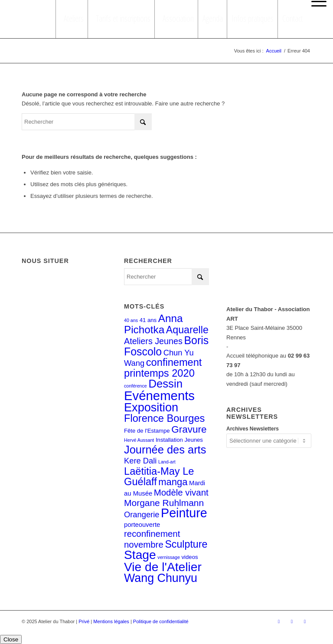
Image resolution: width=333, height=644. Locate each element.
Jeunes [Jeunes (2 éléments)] (193, 440)
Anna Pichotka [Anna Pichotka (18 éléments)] (153, 324)
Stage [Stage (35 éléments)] (140, 555)
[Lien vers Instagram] (292, 621)
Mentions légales (111, 621)
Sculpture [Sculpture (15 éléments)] (186, 544)
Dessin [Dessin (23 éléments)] (165, 384)
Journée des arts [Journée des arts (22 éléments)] (165, 450)
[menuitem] (317, 2)
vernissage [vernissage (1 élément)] (169, 557)
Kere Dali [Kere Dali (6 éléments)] (140, 461)
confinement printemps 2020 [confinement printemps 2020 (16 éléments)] (163, 368)
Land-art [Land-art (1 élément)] (167, 462)
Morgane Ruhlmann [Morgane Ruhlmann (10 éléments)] (164, 503)
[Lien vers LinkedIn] (305, 621)
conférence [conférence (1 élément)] (135, 386)
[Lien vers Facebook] (279, 621)
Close (11, 639)
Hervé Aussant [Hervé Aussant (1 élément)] (139, 440)
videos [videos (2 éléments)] (190, 557)
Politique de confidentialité (161, 621)
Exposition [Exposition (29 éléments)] (151, 407)
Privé (84, 621)
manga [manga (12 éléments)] (173, 482)
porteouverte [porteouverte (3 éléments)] (142, 525)
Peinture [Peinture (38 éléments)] (184, 513)
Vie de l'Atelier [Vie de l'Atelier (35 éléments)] (163, 567)
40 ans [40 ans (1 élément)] (131, 320)
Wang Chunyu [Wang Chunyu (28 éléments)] (161, 578)
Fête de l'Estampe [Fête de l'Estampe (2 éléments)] (147, 431)
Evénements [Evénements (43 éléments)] (159, 396)
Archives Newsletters (253, 429)
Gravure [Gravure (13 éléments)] (189, 429)
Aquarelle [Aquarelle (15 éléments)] (187, 330)
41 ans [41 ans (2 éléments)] (148, 320)
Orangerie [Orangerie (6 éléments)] (142, 514)
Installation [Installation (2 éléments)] (169, 440)
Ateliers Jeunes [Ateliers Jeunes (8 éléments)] (153, 341)
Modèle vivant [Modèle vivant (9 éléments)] (181, 493)
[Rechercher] (87, 122)
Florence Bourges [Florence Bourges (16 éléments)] (164, 418)
